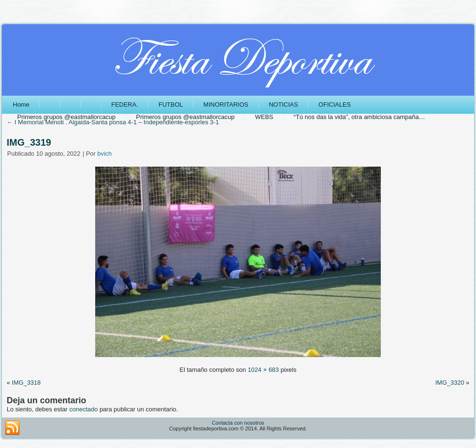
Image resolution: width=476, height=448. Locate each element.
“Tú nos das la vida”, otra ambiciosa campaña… (359, 117)
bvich (104, 154)
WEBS (264, 117)
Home (21, 105)
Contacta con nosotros (238, 423)
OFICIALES (335, 105)
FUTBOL (171, 105)
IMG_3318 (26, 383)
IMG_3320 (450, 383)
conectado (84, 409)
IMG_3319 (29, 142)
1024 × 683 (263, 370)
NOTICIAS (283, 105)
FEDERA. (125, 105)
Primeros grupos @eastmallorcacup (66, 117)
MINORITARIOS (226, 105)
